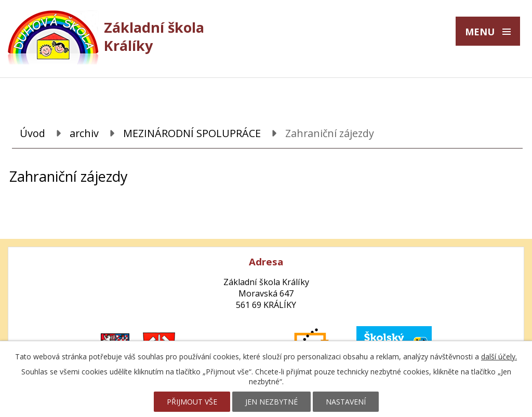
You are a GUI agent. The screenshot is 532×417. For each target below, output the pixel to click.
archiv (84, 133)
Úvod (32, 133)
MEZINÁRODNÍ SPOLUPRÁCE (192, 133)
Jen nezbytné (271, 402)
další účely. (499, 357)
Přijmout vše (192, 402)
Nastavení (346, 402)
